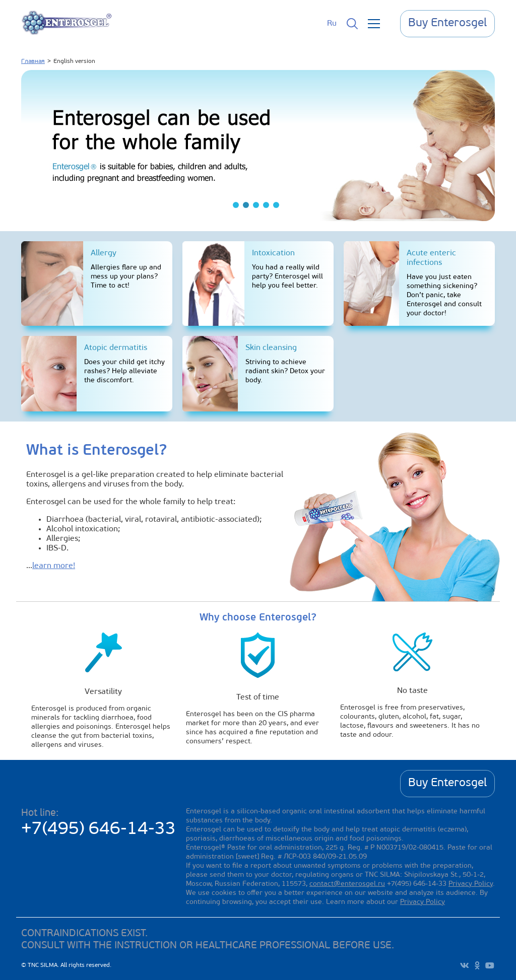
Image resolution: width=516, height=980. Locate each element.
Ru (332, 24)
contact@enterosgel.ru (347, 884)
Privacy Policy (471, 884)
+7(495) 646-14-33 (99, 830)
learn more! (54, 566)
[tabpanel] (258, 146)
